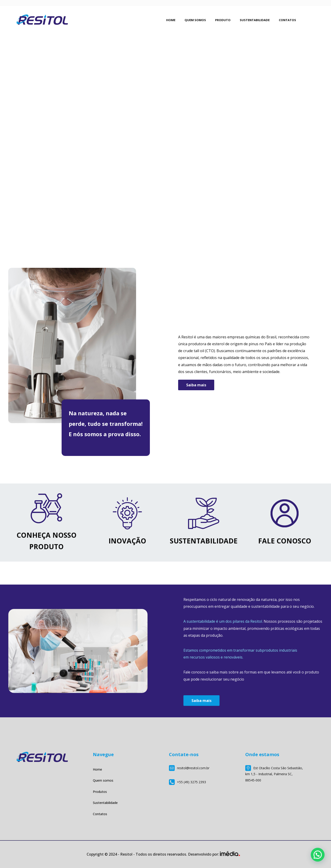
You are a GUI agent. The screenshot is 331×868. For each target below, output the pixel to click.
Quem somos (103, 780)
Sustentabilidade (105, 803)
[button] (318, 855)
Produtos (100, 792)
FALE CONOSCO (285, 541)
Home (97, 769)
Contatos (100, 814)
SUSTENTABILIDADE (204, 541)
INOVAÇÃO (127, 541)
